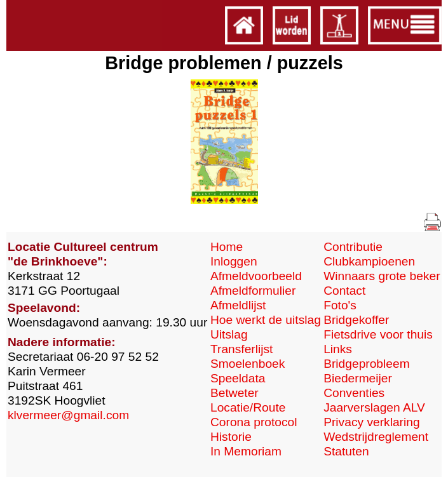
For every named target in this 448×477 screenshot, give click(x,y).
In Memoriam (246, 451)
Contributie (353, 247)
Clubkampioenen (369, 261)
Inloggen (234, 261)
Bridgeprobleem (366, 364)
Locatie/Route (248, 407)
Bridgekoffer (356, 320)
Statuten (346, 451)
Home (227, 247)
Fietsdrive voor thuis (378, 334)
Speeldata (238, 378)
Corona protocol (254, 422)
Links (338, 349)
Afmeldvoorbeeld (256, 276)
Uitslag (229, 334)
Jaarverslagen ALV (374, 407)
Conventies (354, 393)
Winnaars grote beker (382, 276)
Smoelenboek (248, 364)
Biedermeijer (358, 378)
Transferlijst (241, 349)
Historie (231, 437)
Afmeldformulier (253, 291)
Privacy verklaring (371, 422)
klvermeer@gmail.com (68, 415)
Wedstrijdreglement (376, 437)
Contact (344, 291)
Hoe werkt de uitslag (266, 320)
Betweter (234, 393)
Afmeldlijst (238, 305)
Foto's (340, 305)
